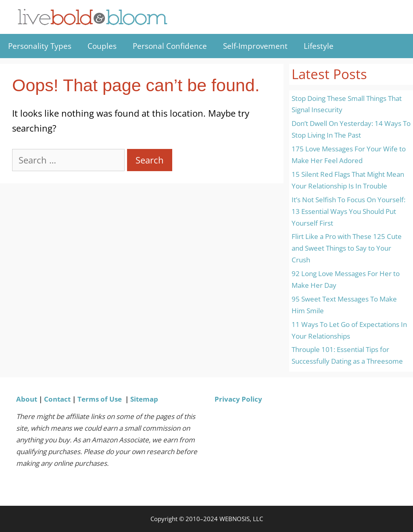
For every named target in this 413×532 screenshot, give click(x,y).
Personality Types (40, 46)
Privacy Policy (238, 399)
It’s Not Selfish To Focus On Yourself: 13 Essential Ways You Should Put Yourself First (348, 211)
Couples (102, 46)
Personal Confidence (170, 46)
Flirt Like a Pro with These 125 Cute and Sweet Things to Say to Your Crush (347, 248)
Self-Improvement (255, 46)
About (27, 399)
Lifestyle (319, 46)
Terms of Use (100, 399)
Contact (57, 399)
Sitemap (144, 399)
